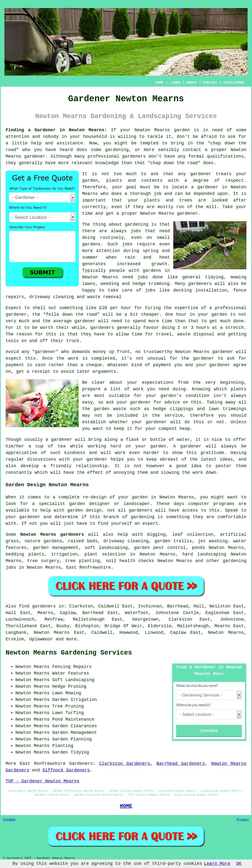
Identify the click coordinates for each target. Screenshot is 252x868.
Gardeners (81, 764)
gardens (152, 271)
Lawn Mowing (67, 693)
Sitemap (9, 820)
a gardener (205, 187)
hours (203, 328)
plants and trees (168, 200)
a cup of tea (47, 446)
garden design (84, 510)
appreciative (21, 453)
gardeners (200, 284)
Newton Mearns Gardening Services (69, 653)
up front (120, 352)
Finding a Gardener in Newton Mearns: (56, 130)
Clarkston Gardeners (125, 764)
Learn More (217, 864)
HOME (160, 83)
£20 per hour (115, 308)
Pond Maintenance (73, 719)
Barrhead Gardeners (181, 764)
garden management (56, 548)
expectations (158, 383)
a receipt (38, 372)
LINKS (175, 83)
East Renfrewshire (88, 567)
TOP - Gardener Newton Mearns (42, 781)
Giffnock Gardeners (66, 770)
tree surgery (43, 561)
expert (150, 524)
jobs (136, 231)
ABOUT (192, 83)
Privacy (243, 820)
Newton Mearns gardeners (52, 535)
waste (184, 334)
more (71, 639)
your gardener (90, 459)
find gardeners (37, 606)
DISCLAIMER (234, 83)
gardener (201, 174)
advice (172, 402)
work (198, 473)
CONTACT (210, 83)
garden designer (90, 504)
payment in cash (26, 365)
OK (239, 864)
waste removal (104, 297)
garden (182, 130)
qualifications (225, 156)
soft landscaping (106, 548)
